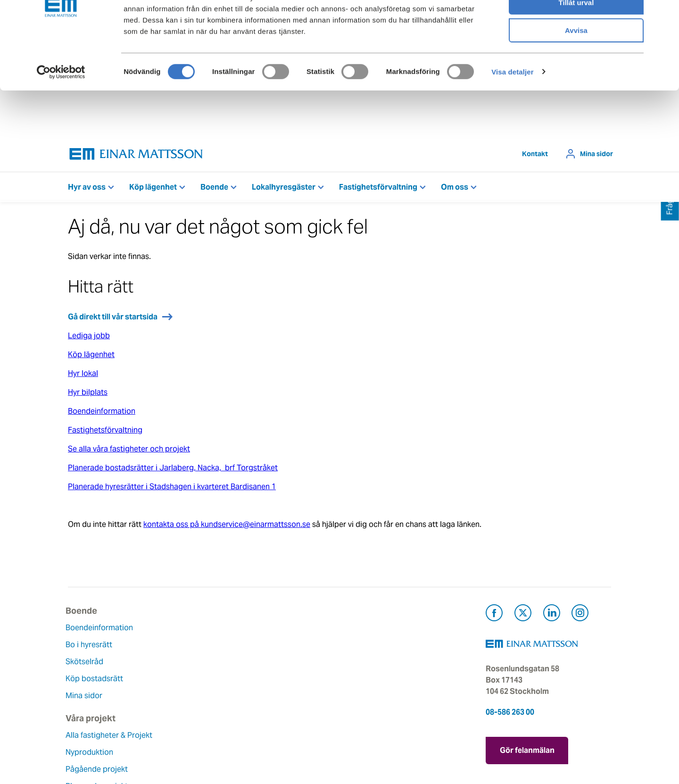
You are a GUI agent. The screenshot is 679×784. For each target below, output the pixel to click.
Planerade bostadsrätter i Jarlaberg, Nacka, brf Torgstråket (173, 470)
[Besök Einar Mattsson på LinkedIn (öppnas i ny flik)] (552, 617)
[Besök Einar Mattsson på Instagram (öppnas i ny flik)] (580, 617)
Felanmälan (367, 647)
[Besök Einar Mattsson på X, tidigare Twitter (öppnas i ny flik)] (523, 617)
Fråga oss (364, 664)
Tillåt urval (576, 51)
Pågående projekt (192, 675)
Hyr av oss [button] (87, 189)
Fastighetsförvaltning (105, 432)
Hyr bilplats (88, 395)
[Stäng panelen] (664, 15)
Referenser (180, 709)
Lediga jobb (89, 338)
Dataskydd (272, 732)
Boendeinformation (102, 413)
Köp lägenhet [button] (153, 189)
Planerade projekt (192, 692)
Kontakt (535, 156)
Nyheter (267, 715)
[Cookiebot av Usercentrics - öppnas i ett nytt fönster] (61, 120)
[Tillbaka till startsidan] (136, 156)
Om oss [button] (455, 189)
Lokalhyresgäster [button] (284, 189)
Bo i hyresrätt (91, 647)
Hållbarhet (272, 681)
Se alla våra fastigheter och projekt (129, 451)
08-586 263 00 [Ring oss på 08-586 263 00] (510, 714)
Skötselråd (87, 664)
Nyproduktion (185, 658)
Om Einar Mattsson (287, 630)
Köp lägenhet (91, 357)
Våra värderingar (283, 647)
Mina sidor (596, 156)
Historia (267, 664)
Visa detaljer (512, 120)
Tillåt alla (576, 23)
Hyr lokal (83, 376)
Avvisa (576, 79)
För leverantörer (375, 698)
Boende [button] (214, 189)
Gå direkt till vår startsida (113, 319)
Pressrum (363, 681)
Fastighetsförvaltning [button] (378, 189)
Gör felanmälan (527, 751)
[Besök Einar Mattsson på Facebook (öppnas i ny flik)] (494, 617)
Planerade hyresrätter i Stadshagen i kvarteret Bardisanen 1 (172, 489)
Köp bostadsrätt (97, 681)
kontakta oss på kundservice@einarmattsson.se (227, 527)
